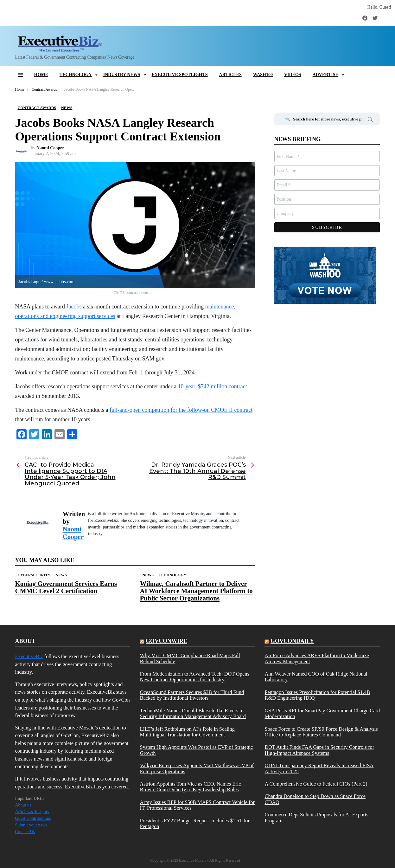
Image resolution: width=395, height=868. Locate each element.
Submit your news (31, 825)
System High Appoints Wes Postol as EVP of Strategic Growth (196, 750)
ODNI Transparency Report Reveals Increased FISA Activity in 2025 (319, 768)
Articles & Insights (32, 812)
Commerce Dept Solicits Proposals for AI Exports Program (316, 818)
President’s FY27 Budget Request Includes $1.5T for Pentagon (194, 824)
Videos (293, 75)
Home (41, 75)
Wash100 (263, 75)
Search (370, 120)
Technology (76, 75)
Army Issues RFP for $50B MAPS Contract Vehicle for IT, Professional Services (197, 805)
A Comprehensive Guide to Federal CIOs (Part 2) (316, 784)
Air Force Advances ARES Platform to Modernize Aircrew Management (317, 658)
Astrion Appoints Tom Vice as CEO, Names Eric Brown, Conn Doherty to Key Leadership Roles (190, 787)
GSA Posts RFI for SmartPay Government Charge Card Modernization (322, 714)
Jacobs (74, 307)
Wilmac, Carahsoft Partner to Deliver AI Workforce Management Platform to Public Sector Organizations (196, 591)
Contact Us (25, 832)
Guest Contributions (33, 818)
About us (23, 805)
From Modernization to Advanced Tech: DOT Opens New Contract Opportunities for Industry (194, 677)
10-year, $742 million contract (212, 386)
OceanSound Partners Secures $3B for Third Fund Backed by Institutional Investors (192, 695)
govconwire (166, 641)
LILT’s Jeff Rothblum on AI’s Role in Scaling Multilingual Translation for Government (187, 732)
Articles (230, 75)
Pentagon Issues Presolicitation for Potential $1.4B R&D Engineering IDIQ (317, 695)
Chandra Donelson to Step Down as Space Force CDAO (315, 799)
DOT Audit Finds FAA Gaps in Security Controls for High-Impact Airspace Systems (319, 750)
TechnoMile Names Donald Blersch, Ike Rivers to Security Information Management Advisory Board (193, 714)
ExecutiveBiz (29, 656)
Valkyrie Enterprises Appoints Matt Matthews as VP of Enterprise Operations (197, 768)
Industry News (122, 75)
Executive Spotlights (180, 75)
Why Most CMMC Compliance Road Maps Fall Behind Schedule (190, 658)
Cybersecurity (34, 575)
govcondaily (292, 641)
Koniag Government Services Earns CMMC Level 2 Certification (66, 587)
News (61, 575)
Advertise (325, 75)
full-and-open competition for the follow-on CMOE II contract (181, 410)
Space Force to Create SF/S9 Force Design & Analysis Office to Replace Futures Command (321, 732)
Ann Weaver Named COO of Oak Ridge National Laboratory (316, 677)
